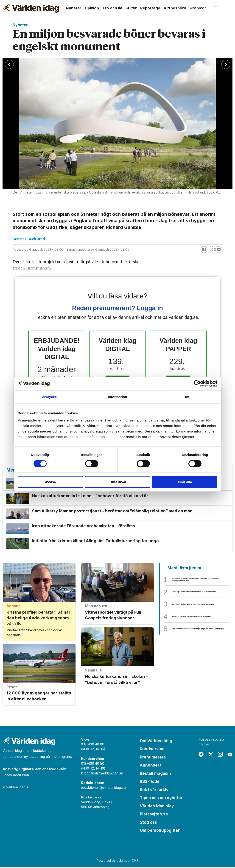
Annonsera (151, 766)
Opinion (92, 8)
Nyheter (74, 8)
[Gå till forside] (31, 8)
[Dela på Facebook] (204, 250)
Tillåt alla (185, 482)
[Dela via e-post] (219, 250)
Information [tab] (117, 397)
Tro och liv (112, 8)
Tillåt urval (118, 482)
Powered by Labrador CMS (118, 861)
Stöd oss (148, 823)
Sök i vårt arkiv (154, 790)
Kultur (131, 8)
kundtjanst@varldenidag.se (102, 774)
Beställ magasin (155, 774)
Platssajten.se (154, 815)
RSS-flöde (150, 782)
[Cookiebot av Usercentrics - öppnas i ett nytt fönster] (197, 383)
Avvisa (50, 482)
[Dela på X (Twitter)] (211, 250)
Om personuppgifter (160, 831)
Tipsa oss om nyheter (161, 799)
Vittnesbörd (175, 8)
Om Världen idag (156, 742)
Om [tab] (186, 397)
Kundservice (152, 750)
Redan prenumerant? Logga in (117, 308)
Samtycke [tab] (49, 397)
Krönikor (198, 8)
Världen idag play (157, 807)
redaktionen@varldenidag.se (103, 788)
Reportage (150, 8)
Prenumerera (153, 758)
